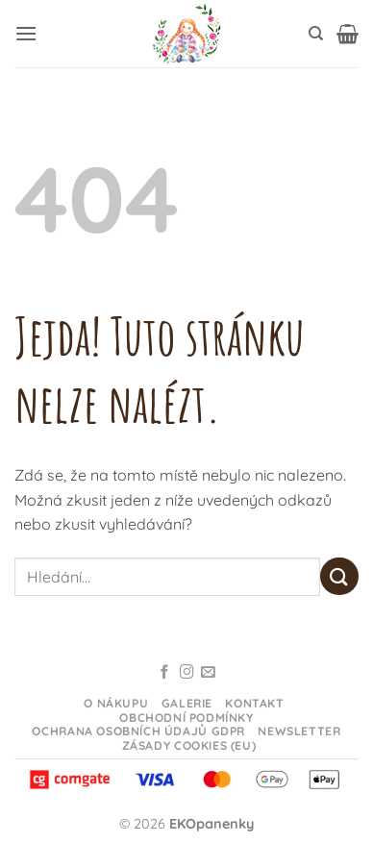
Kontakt (254, 703)
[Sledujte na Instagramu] (187, 673)
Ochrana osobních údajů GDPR (138, 731)
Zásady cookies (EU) (189, 745)
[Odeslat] (339, 576)
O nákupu (116, 703)
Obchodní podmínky (186, 718)
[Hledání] (316, 34)
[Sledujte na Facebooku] (165, 673)
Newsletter (299, 731)
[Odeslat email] (208, 673)
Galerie (187, 703)
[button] (26, 33)
